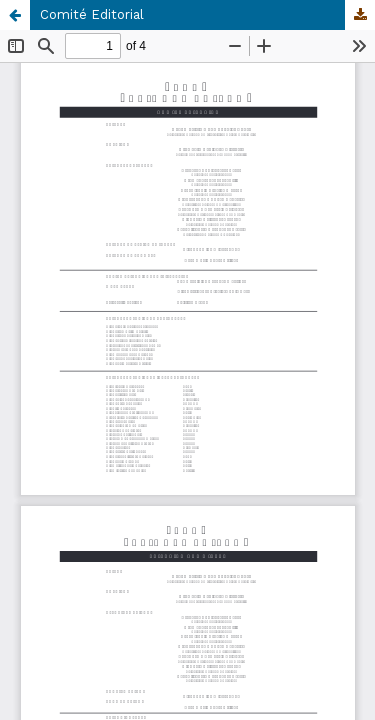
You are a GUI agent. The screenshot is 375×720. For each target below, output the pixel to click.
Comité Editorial (92, 14)
